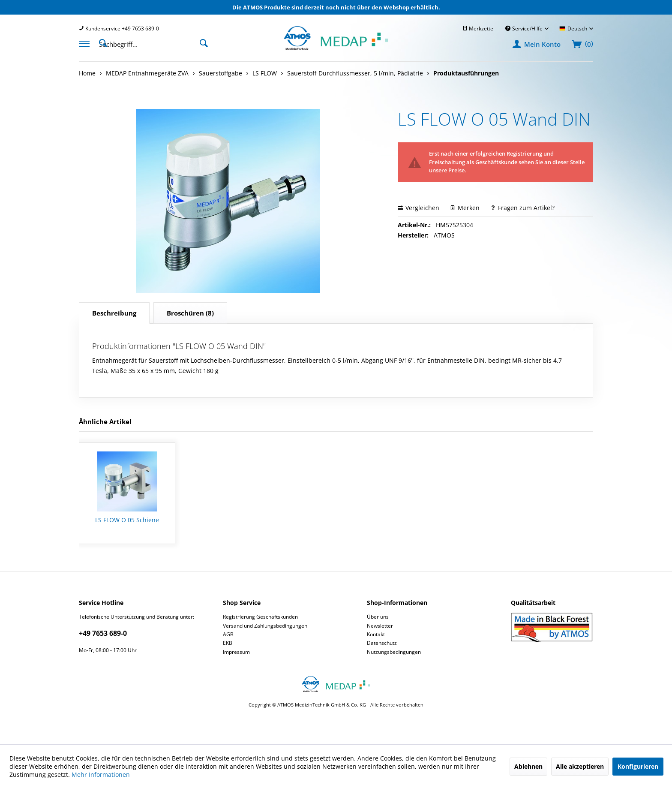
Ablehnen (528, 766)
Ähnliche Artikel (105, 421)
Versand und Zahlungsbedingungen (265, 626)
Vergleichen (418, 208)
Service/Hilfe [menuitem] (525, 29)
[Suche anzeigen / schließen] (105, 42)
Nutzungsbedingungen (394, 652)
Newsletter (380, 626)
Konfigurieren (638, 766)
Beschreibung (114, 313)
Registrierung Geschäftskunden (260, 617)
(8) (190, 313)
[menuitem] (119, 29)
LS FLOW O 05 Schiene (127, 520)
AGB (228, 634)
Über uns (378, 617)
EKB (228, 643)
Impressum (236, 652)
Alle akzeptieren (580, 766)
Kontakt (376, 634)
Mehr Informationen (101, 774)
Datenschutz (382, 643)
